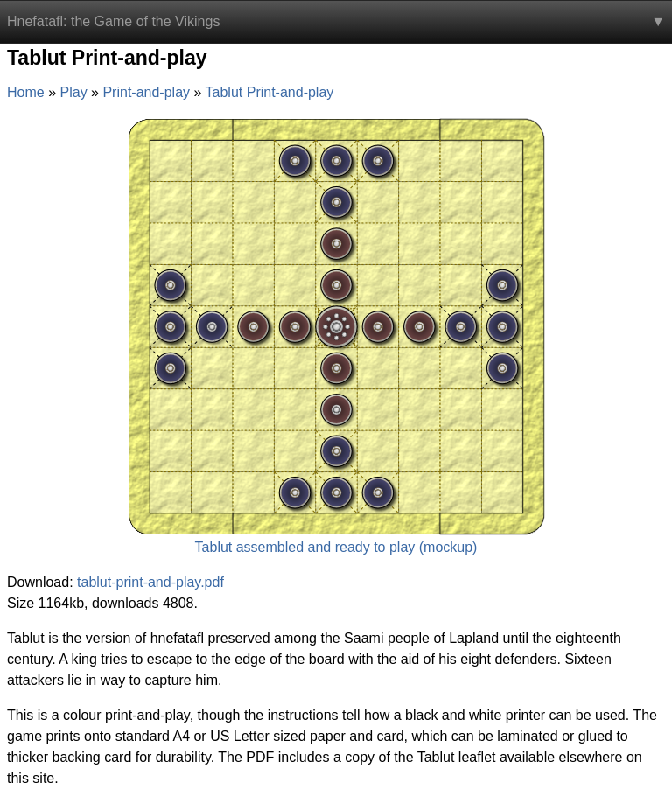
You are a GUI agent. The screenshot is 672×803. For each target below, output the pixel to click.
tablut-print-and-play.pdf (150, 582)
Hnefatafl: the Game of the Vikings (113, 21)
